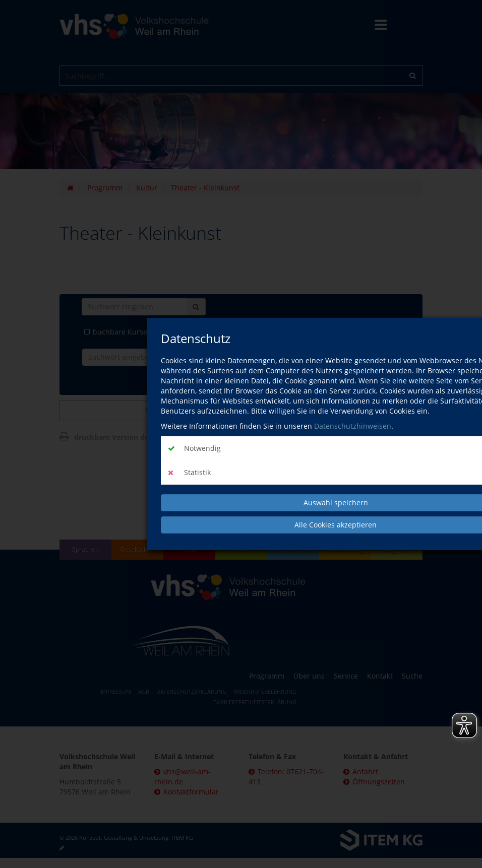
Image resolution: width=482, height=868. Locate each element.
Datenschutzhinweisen (353, 426)
